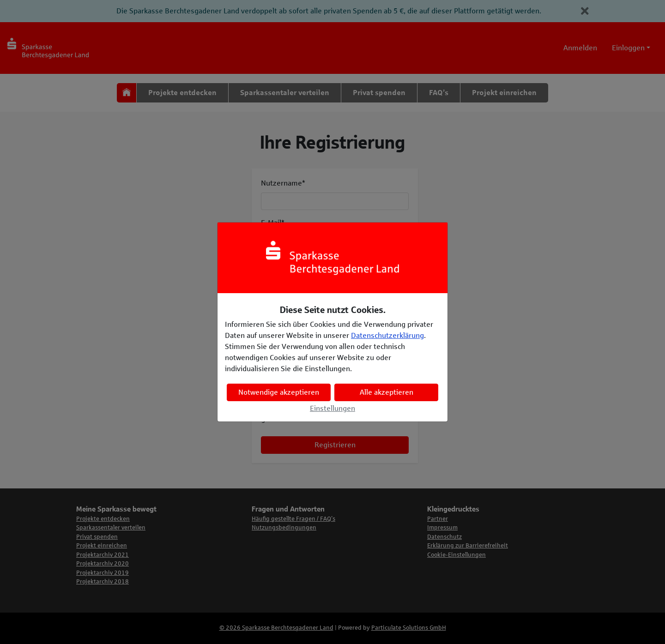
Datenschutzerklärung (387, 335)
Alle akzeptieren (387, 392)
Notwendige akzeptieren (279, 392)
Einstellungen (332, 408)
